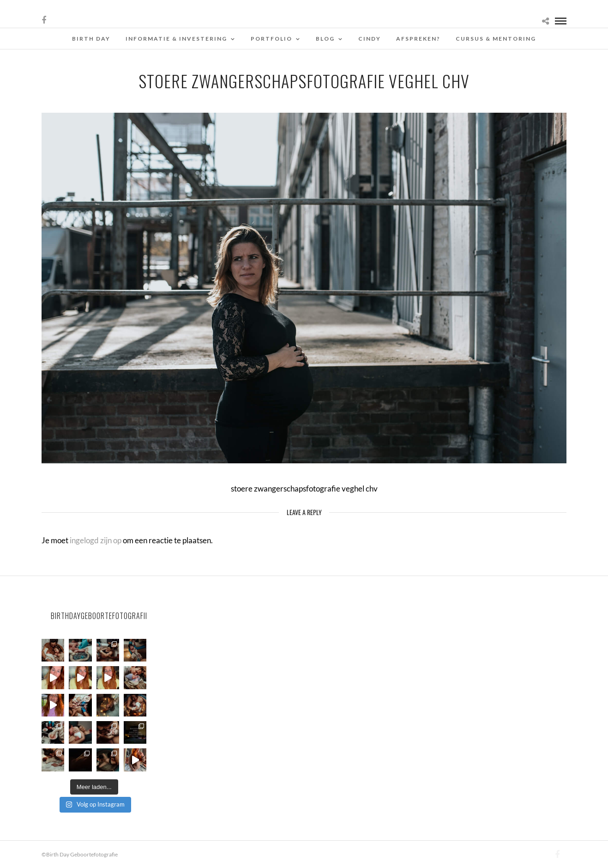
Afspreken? (418, 39)
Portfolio (271, 39)
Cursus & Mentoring (496, 39)
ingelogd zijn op (96, 540)
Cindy (370, 39)
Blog (325, 39)
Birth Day (91, 39)
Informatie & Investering (176, 39)
